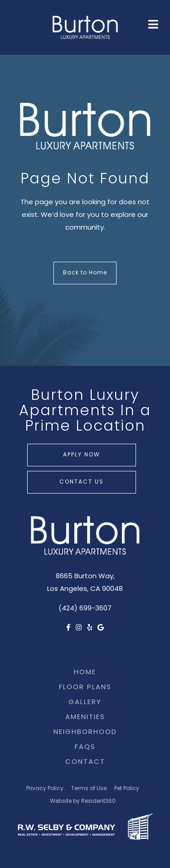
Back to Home (85, 273)
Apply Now (82, 455)
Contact (85, 762)
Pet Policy (127, 789)
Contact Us (82, 482)
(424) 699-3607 (85, 609)
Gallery (85, 703)
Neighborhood (85, 732)
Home (85, 673)
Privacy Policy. (46, 789)
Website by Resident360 (83, 801)
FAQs (85, 747)
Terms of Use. (90, 789)
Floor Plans (85, 688)
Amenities (85, 717)
